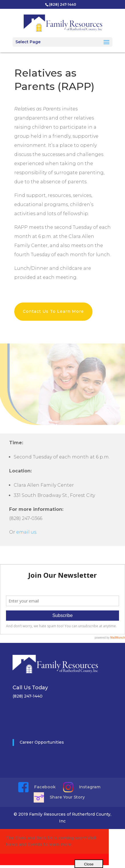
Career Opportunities (42, 742)
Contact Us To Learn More (53, 311)
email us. (27, 532)
